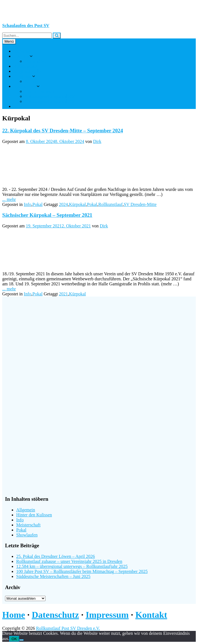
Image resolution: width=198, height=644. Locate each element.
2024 (63, 204)
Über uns (22, 56)
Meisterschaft (28, 525)
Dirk (97, 141)
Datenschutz (55, 615)
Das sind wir (36, 61)
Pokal (37, 204)
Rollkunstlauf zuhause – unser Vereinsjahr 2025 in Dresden (69, 561)
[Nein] (22, 640)
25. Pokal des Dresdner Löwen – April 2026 (56, 556)
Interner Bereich (39, 91)
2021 (63, 294)
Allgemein (26, 510)
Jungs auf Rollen (28, 71)
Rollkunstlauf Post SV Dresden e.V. (68, 628)
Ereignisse (23, 76)
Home (14, 615)
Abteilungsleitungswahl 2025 (51, 96)
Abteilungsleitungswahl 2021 (51, 101)
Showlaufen (27, 535)
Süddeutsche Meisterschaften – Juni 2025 (53, 576)
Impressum (107, 615)
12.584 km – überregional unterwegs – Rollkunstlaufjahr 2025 (72, 566)
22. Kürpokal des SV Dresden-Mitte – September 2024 (63, 131)
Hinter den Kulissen (34, 515)
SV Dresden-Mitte (140, 204)
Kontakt (21, 106)
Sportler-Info (25, 86)
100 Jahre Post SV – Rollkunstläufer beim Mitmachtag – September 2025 (82, 571)
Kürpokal (77, 204)
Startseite (22, 51)
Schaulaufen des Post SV (26, 25)
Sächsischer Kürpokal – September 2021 (47, 215)
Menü (9, 41)
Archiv (31, 81)
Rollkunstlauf (26, 66)
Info (28, 204)
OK (14, 639)
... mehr (9, 199)
